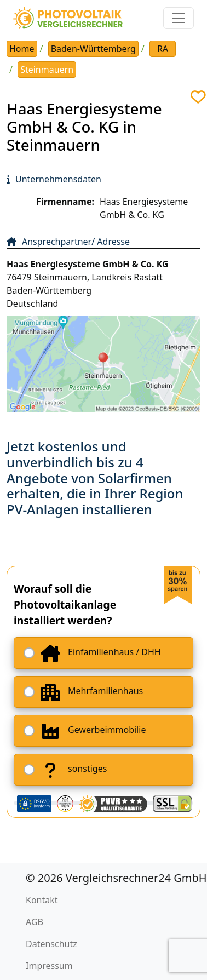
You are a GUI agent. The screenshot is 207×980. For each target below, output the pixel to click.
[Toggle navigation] (179, 18)
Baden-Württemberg (93, 49)
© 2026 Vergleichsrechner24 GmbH (116, 878)
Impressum (49, 966)
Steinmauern (47, 70)
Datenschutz (51, 944)
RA (163, 49)
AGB (34, 922)
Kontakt (42, 900)
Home (22, 49)
